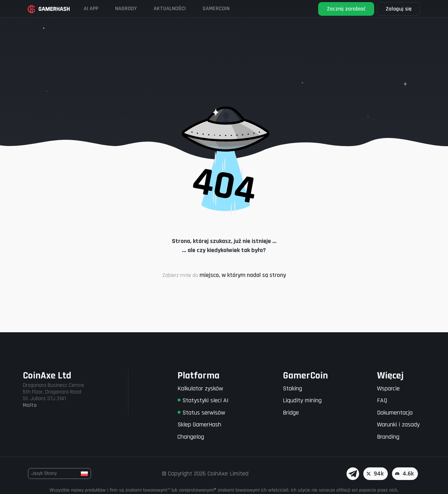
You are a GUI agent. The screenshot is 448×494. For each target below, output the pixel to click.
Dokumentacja (395, 413)
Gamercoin (216, 9)
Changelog (191, 437)
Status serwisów (201, 413)
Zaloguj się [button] (399, 9)
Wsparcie (388, 388)
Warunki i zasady (398, 425)
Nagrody (126, 9)
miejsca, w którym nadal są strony (243, 275)
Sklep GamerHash (199, 425)
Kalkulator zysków (200, 388)
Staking (292, 388)
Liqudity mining (302, 400)
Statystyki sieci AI (203, 400)
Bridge (291, 413)
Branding (388, 437)
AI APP (91, 9)
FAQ (382, 400)
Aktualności (170, 9)
